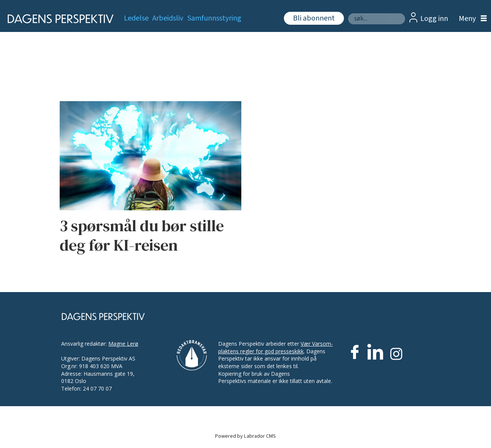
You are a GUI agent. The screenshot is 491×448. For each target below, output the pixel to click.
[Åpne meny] (471, 19)
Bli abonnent (314, 18)
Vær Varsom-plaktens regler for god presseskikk (276, 347)
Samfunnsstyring (214, 18)
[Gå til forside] (58, 19)
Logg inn (434, 19)
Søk (348, 13)
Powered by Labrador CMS (245, 436)
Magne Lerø (123, 344)
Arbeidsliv (168, 18)
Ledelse (136, 18)
